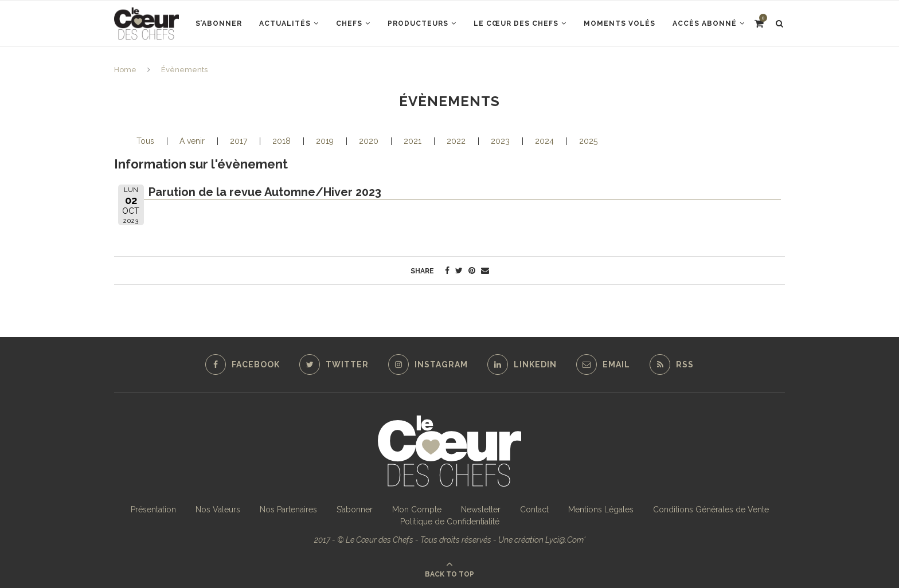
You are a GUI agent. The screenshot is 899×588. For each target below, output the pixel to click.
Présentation (153, 509)
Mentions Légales (601, 509)
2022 (456, 141)
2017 (239, 141)
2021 (413, 141)
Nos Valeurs (218, 509)
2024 (544, 141)
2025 (588, 141)
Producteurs (418, 23)
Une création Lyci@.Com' (542, 540)
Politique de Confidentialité (450, 522)
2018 (282, 141)
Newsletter (481, 509)
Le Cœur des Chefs (516, 23)
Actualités (285, 23)
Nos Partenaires (288, 509)
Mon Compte (417, 509)
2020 (369, 141)
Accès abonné (705, 23)
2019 (325, 141)
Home (125, 70)
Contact (534, 509)
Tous (145, 141)
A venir (192, 141)
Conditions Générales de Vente (711, 509)
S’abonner (219, 23)
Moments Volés (619, 23)
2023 (500, 141)
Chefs (349, 23)
